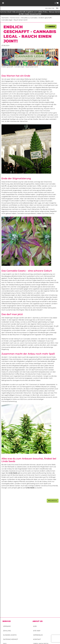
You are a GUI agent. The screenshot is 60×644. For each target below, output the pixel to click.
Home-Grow (15, 18)
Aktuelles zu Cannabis (29, 18)
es (46, 8)
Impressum (38, 635)
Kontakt (37, 639)
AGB (35, 626)
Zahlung (7, 631)
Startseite (5, 18)
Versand (7, 626)
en (50, 8)
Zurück (51, 27)
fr (53, 8)
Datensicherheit (11, 639)
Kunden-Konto (10, 635)
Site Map (37, 631)
